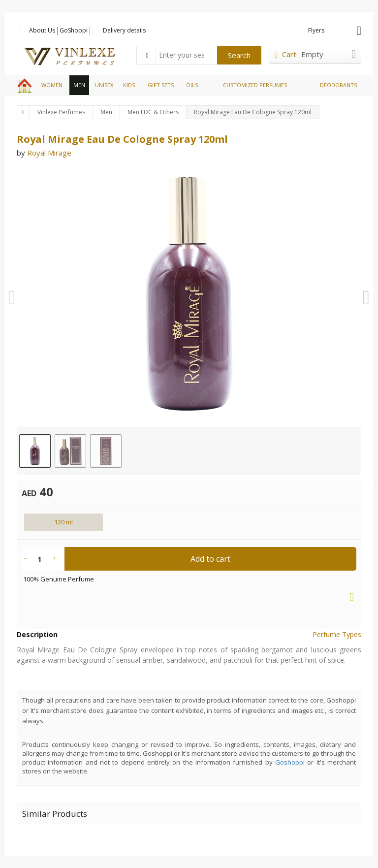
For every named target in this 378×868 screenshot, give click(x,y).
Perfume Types (337, 634)
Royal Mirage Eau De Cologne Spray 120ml (253, 112)
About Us (42, 30)
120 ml (63, 522)
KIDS (129, 85)
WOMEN (52, 85)
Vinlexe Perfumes (61, 112)
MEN (79, 85)
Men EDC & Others (153, 112)
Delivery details (124, 30)
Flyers (316, 30)
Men (106, 112)
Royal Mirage (49, 153)
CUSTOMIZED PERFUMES (255, 85)
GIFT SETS (161, 85)
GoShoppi (74, 30)
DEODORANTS (338, 85)
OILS (192, 85)
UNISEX (104, 85)
